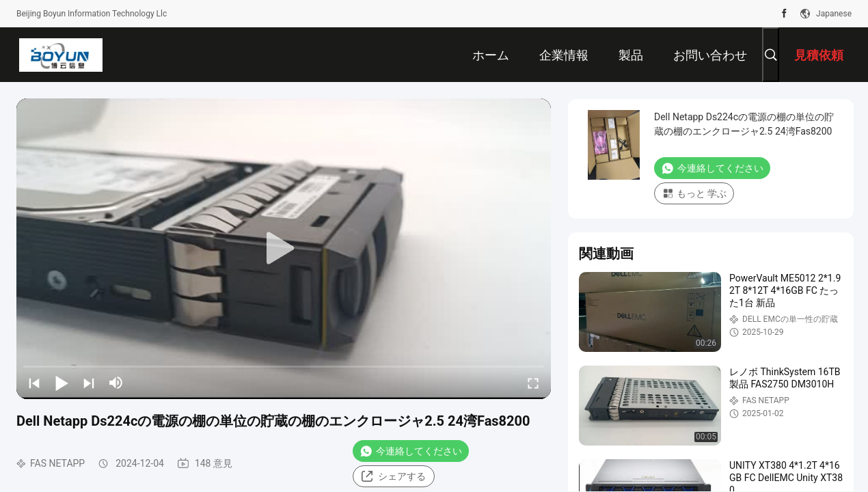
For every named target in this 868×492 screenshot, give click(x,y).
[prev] (34, 383)
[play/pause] (62, 383)
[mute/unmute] (116, 383)
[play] (284, 249)
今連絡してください (411, 451)
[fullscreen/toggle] (533, 383)
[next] (89, 383)
